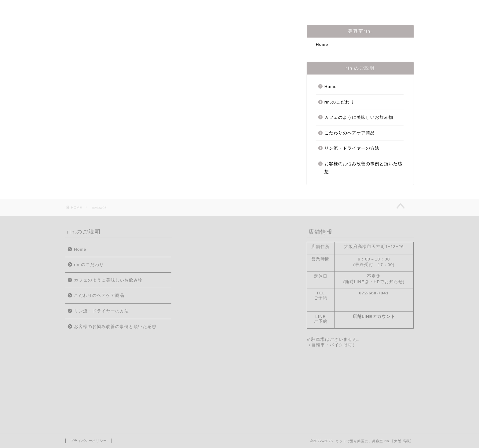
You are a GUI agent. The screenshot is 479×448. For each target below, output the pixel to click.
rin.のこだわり (208, 8)
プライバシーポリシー (89, 441)
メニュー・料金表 (260, 8)
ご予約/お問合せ (313, 8)
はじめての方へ (120, 8)
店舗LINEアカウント (374, 317)
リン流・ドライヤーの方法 (352, 148)
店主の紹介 (165, 8)
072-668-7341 (374, 293)
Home (80, 8)
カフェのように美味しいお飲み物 (359, 117)
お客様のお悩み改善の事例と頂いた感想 (363, 168)
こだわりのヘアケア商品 (350, 133)
